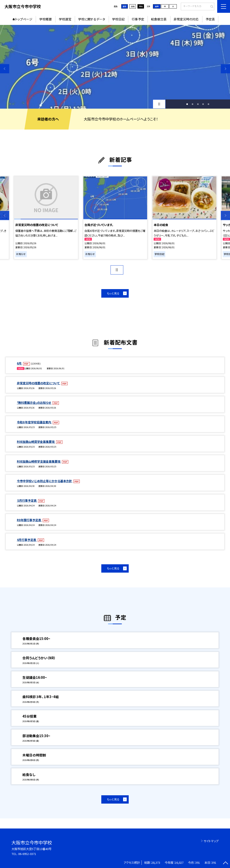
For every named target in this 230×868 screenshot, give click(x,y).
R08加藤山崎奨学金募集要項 (36, 442)
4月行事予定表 (27, 540)
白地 (133, 6)
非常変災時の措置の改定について (39, 383)
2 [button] (192, 104)
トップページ (24, 19)
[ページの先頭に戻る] (225, 863)
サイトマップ (211, 841)
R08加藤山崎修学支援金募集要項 (39, 461)
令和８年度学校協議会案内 (34, 422)
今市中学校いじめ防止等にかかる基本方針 (45, 481)
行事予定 (138, 19)
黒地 (141, 6)
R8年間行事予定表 (29, 520)
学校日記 (118, 19)
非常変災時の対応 (186, 19)
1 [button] (187, 104)
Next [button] (225, 69)
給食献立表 (159, 19)
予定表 (210, 19)
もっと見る (113, 293)
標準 (157, 6)
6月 (20, 363)
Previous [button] (5, 69)
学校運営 (65, 19)
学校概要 (46, 19)
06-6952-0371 (27, 854)
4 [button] (203, 104)
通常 (124, 6)
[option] (115, 67)
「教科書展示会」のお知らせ (34, 403)
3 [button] (198, 104)
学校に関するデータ (92, 19)
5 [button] (208, 104)
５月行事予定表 (27, 500)
